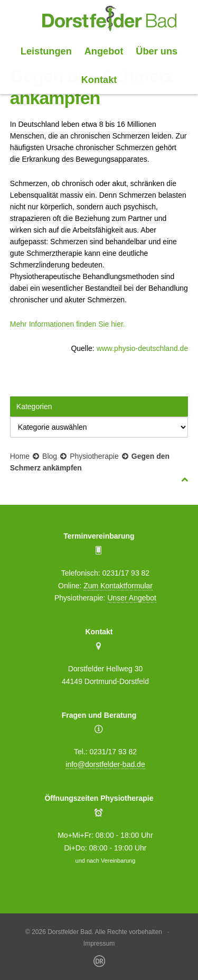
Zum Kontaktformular (118, 586)
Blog (50, 456)
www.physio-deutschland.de (143, 348)
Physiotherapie (94, 456)
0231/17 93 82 (126, 573)
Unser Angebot (132, 598)
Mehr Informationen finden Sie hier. (68, 324)
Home (20, 456)
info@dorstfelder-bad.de (105, 764)
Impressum (99, 944)
